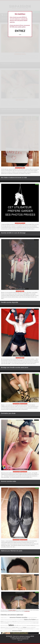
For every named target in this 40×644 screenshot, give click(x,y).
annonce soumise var (13, 623)
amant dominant (29, 622)
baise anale (36, 623)
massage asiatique (12, 610)
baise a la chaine (30, 619)
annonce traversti (31, 618)
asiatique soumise (9, 628)
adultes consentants (23, 626)
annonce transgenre (9, 629)
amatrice (11, 620)
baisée (8, 618)
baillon (35, 629)
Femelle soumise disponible (9, 302)
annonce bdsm (17, 630)
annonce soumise (30, 623)
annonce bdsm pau (31, 625)
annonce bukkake (5, 623)
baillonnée (3, 629)
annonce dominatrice (8, 622)
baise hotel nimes (4, 631)
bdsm (11, 625)
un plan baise (27, 611)
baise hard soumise (5, 626)
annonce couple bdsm (31, 628)
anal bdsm (10, 631)
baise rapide (20, 628)
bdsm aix (3, 627)
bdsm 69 (14, 621)
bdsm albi (16, 625)
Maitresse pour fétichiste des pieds (12, 551)
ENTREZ (20, 31)
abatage (32, 629)
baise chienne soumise (21, 622)
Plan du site (20, 640)
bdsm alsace (24, 629)
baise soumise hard (22, 623)
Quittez (20, 35)
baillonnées (15, 629)
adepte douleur (4, 618)
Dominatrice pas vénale (8, 413)
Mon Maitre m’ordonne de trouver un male (14, 178)
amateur (38, 626)
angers (38, 629)
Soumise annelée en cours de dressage (13, 233)
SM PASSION (9, 636)
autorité (28, 629)
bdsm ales (15, 627)
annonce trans (36, 622)
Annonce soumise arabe (8, 481)
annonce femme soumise (18, 617)
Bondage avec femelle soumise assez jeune (15, 367)
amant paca (7, 620)
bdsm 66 (20, 629)
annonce (22, 620)
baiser (25, 627)
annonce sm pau (16, 620)
